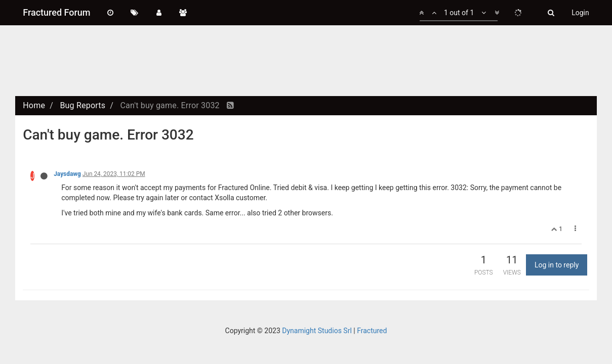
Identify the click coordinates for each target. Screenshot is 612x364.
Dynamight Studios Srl (317, 331)
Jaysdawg (67, 174)
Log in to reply (557, 265)
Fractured (372, 331)
